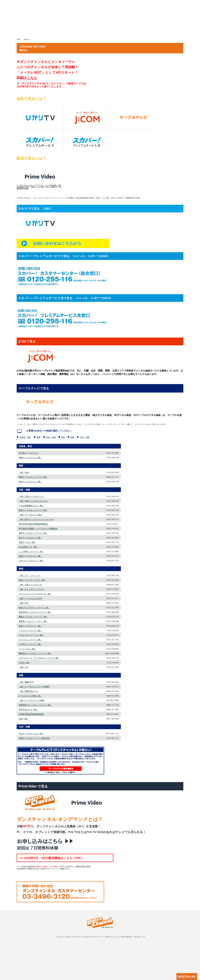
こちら (32, 78)
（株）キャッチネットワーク (31, 589)
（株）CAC (24, 603)
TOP (18, 39)
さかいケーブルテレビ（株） (31, 561)
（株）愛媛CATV (26, 682)
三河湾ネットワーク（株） (30, 644)
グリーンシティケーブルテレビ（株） (35, 594)
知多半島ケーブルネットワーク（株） (35, 612)
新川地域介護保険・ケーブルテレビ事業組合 (38, 528)
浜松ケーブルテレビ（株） (30, 626)
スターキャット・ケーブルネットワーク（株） (39, 658)
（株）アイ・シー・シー (29, 575)
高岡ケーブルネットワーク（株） (33, 533)
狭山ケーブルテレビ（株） (30, 482)
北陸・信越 (51, 437)
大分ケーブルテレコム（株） (31, 734)
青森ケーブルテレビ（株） (30, 457)
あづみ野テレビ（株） (28, 547)
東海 (63, 437)
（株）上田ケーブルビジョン (31, 496)
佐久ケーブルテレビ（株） (30, 538)
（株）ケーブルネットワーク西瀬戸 (34, 687)
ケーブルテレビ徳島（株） (30, 696)
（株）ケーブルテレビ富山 (30, 515)
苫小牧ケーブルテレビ (28, 453)
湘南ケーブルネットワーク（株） (33, 477)
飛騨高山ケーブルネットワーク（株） (35, 653)
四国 (72, 437)
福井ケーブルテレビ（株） (30, 556)
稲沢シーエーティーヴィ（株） (32, 580)
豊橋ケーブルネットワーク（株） (33, 617)
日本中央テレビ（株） (28, 709)
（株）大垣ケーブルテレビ (30, 585)
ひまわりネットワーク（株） (31, 635)
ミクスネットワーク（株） (30, 630)
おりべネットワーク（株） (30, 640)
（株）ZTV (24, 667)
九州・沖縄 (84, 437)
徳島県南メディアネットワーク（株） (35, 705)
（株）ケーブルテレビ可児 (30, 598)
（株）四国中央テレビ (28, 691)
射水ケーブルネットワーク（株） (33, 510)
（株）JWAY (24, 472)
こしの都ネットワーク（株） (31, 551)
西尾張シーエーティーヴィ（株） (33, 621)
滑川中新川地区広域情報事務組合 (33, 524)
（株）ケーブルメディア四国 (31, 700)
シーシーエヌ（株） (27, 649)
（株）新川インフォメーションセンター (36, 519)
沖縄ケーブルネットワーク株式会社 (34, 738)
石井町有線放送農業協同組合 (31, 714)
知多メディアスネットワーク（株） (34, 608)
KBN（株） (24, 719)
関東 (38, 437)
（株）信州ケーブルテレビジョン (33, 501)
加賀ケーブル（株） (27, 542)
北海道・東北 (25, 437)
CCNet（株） (25, 663)
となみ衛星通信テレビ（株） (31, 506)
